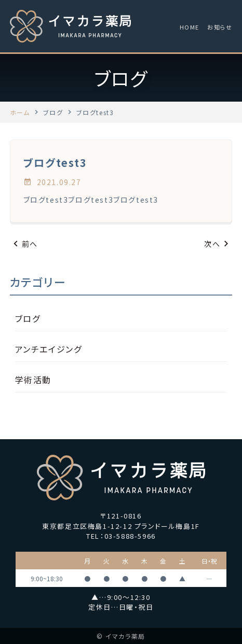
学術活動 (33, 380)
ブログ (28, 318)
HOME (190, 27)
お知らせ (220, 27)
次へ (218, 244)
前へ (24, 244)
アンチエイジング (49, 349)
